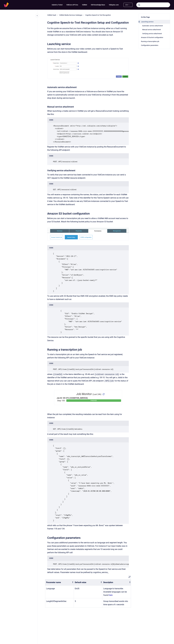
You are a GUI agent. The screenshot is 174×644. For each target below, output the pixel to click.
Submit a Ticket (57, 5)
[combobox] (153, 5)
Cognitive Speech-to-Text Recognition (98, 15)
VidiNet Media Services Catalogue (71, 15)
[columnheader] (60, 583)
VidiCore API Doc (72, 5)
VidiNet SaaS (52, 15)
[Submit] (139, 5)
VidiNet (85, 5)
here (111, 595)
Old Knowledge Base (98, 5)
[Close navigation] (37, 16)
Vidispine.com (114, 5)
